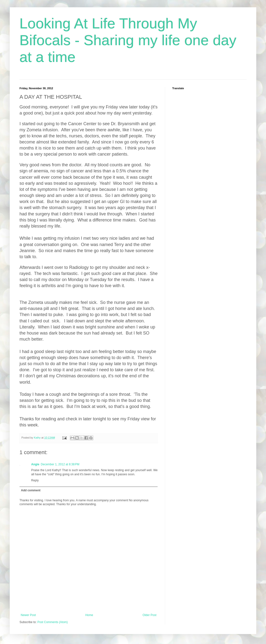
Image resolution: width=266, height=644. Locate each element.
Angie (35, 464)
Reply (35, 480)
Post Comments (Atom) (52, 622)
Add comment (31, 490)
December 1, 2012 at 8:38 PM (60, 464)
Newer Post (28, 615)
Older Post (149, 615)
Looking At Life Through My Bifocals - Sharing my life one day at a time (128, 40)
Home (89, 615)
